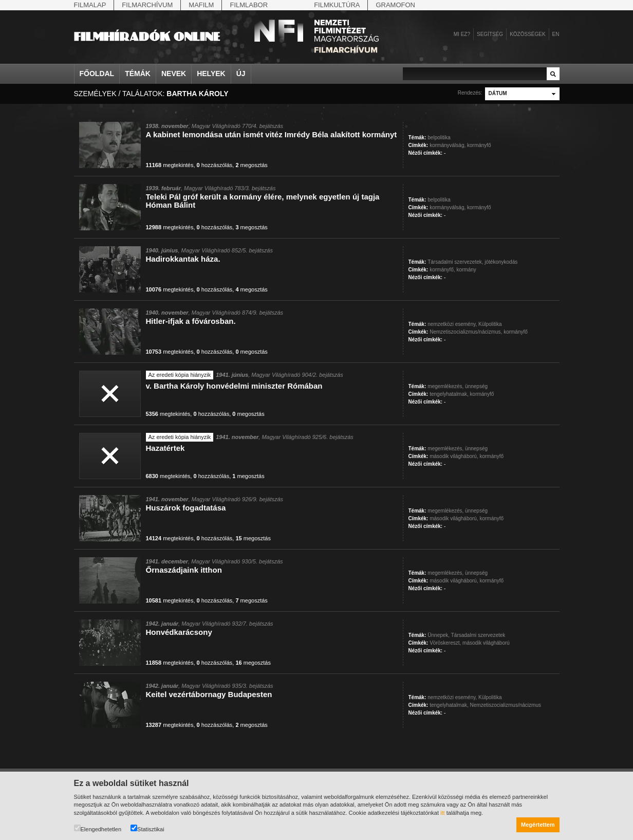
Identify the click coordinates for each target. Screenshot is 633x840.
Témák (138, 74)
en (556, 34)
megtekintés (170, 165)
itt (443, 813)
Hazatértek (165, 448)
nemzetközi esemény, (452, 324)
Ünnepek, (439, 635)
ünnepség (476, 386)
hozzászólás (215, 165)
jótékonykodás (501, 262)
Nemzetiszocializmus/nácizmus (506, 705)
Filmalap (90, 5)
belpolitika (439, 138)
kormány (466, 270)
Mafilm (201, 5)
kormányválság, (448, 145)
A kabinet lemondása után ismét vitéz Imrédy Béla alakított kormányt (272, 134)
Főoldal (97, 74)
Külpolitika (490, 324)
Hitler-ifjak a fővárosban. (191, 321)
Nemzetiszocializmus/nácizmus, (466, 332)
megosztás (251, 165)
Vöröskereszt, (445, 643)
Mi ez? (462, 34)
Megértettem (538, 825)
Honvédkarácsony (179, 632)
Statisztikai (147, 828)
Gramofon (395, 5)
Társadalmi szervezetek (478, 635)
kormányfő (479, 145)
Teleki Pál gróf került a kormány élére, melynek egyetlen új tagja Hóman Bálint (263, 201)
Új (241, 74)
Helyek (211, 74)
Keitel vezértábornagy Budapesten (209, 694)
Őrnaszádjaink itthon (184, 570)
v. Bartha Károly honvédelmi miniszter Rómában (234, 386)
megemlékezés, (445, 386)
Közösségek (527, 34)
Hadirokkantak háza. (183, 259)
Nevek (174, 74)
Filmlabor (249, 5)
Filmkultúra (337, 5)
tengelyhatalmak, (449, 394)
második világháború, (454, 456)
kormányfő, (442, 270)
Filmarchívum (147, 5)
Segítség (490, 34)
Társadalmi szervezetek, (455, 262)
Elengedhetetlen (98, 828)
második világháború (486, 643)
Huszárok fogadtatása (186, 508)
